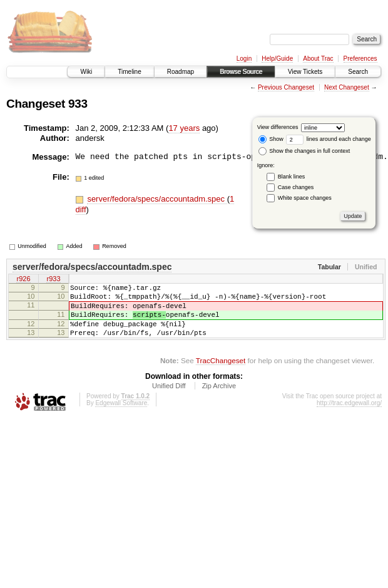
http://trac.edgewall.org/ (349, 416)
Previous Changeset (286, 87)
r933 (53, 280)
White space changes (305, 198)
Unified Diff (169, 399)
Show (271, 139)
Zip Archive (219, 399)
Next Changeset (347, 87)
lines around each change (329, 139)
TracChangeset (221, 374)
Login (244, 59)
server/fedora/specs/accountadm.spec (157, 199)
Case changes (296, 187)
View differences (278, 127)
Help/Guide (277, 59)
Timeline (129, 72)
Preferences (360, 59)
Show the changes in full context (304, 151)
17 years (184, 128)
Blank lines (292, 177)
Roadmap (181, 72)
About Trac (318, 59)
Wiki (86, 72)
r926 (23, 280)
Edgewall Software (121, 416)
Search (358, 72)
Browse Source (241, 72)
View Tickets (305, 72)
